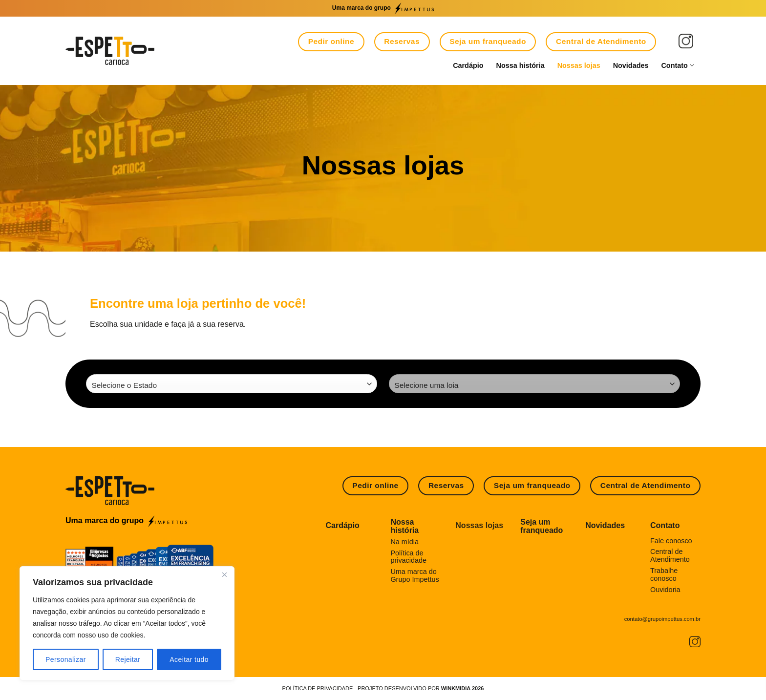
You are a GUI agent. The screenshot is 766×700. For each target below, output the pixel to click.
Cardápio (468, 65)
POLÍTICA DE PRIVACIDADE (318, 688)
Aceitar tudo (189, 659)
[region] (127, 623)
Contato (678, 65)
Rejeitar (128, 659)
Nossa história (521, 65)
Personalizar (66, 659)
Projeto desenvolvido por (421, 688)
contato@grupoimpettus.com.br (662, 619)
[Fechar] (224, 574)
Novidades (631, 65)
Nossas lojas (579, 65)
